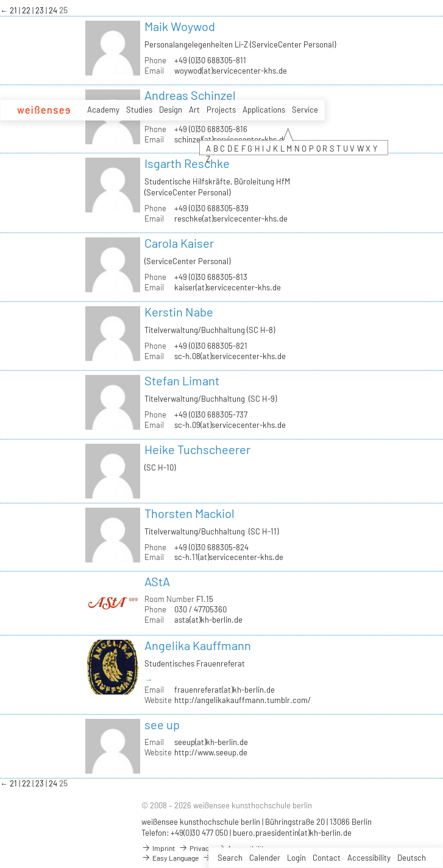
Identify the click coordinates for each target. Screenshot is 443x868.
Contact (327, 858)
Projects (221, 110)
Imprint (158, 848)
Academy (103, 110)
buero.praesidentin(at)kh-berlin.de (292, 833)
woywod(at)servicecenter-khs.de (231, 71)
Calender (265, 858)
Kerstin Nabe (179, 312)
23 (41, 10)
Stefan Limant (182, 380)
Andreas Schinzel (190, 95)
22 (27, 10)
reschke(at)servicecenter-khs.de (231, 219)
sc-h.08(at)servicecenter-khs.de (230, 356)
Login (296, 858)
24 (54, 10)
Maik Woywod (180, 26)
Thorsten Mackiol (190, 513)
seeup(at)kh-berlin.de (211, 742)
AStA (157, 581)
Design (171, 110)
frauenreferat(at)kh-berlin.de (225, 690)
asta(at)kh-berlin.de (208, 620)
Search (230, 858)
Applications (264, 110)
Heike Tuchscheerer (197, 449)
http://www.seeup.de (211, 752)
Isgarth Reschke (187, 163)
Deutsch (412, 858)
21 (14, 10)
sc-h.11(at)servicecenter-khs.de (229, 557)
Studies (139, 110)
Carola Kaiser (179, 243)
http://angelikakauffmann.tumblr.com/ (243, 700)
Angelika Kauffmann (198, 645)
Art (194, 110)
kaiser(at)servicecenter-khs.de (228, 287)
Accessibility (369, 858)
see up (162, 724)
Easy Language (170, 858)
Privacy (196, 848)
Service (305, 110)
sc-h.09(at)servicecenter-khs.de (230, 425)
